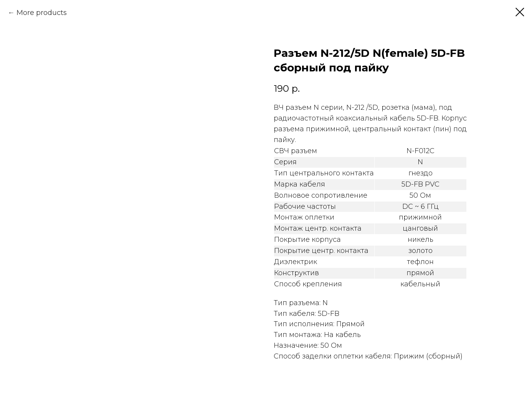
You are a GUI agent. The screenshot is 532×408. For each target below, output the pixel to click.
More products (42, 13)
